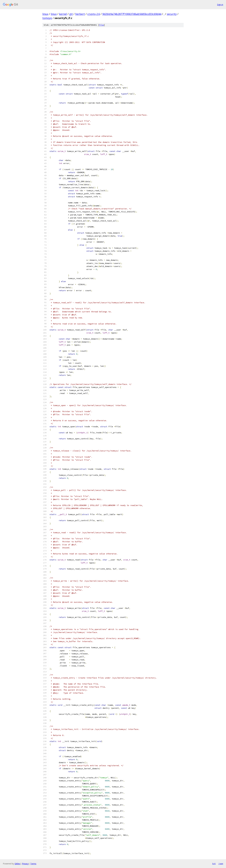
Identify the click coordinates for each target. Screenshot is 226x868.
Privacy (25, 864)
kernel (63, 14)
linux (45, 14)
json (221, 864)
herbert (80, 14)
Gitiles (17, 864)
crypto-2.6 (94, 14)
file (101, 25)
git (71, 14)
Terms (33, 864)
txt (214, 864)
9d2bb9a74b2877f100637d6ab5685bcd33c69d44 (132, 14)
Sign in (220, 5)
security (172, 14)
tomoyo (47, 18)
